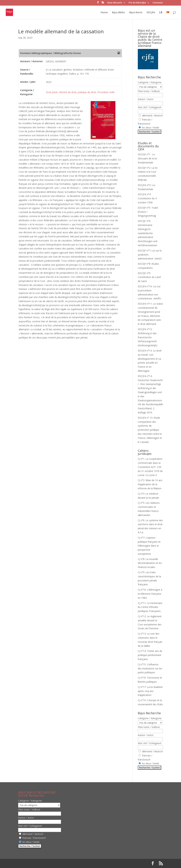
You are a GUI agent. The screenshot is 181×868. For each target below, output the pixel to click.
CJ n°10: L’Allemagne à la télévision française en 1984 (150, 594)
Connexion (158, 3)
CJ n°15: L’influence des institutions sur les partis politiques (150, 668)
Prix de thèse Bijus (137, 3)
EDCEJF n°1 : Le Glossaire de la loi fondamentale (147, 158)
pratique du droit (87, 92)
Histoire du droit (68, 92)
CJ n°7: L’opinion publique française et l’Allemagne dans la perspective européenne (149, 546)
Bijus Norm (136, 13)
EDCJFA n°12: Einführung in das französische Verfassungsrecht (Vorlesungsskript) (148, 337)
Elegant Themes (40, 863)
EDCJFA (151, 13)
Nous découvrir (115, 3)
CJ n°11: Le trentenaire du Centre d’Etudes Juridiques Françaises (150, 607)
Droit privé (52, 92)
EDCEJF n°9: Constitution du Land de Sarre (149, 277)
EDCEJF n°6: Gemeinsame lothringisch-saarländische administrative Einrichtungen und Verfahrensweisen (148, 233)
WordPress (74, 863)
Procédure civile (106, 92)
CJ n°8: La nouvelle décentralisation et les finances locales (150, 563)
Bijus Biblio (118, 13)
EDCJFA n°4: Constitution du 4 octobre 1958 (147, 198)
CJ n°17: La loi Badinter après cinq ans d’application (150, 691)
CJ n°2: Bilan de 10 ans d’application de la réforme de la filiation (150, 484)
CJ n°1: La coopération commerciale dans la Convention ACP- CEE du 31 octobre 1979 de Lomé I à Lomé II (150, 467)
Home (104, 13)
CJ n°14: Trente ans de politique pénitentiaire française (150, 655)
